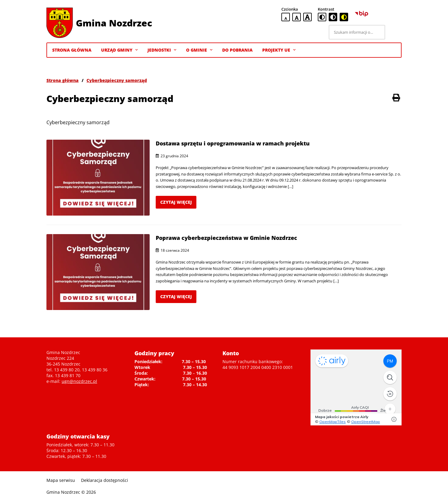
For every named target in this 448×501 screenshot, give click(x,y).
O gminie (199, 50)
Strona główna (63, 80)
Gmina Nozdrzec (114, 23)
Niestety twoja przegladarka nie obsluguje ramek (356, 387)
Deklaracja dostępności (105, 480)
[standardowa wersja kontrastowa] (322, 17)
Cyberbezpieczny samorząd (117, 80)
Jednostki (162, 50)
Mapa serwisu (61, 480)
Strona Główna (72, 50)
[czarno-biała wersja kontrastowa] (333, 17)
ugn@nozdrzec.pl (79, 381)
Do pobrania (237, 50)
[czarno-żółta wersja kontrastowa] (344, 17)
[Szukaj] (394, 32)
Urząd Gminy (119, 50)
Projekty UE (279, 50)
